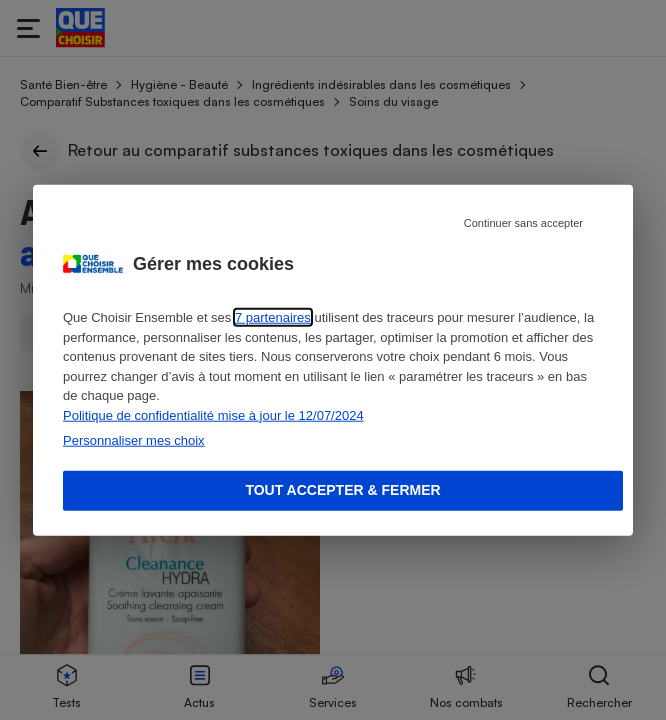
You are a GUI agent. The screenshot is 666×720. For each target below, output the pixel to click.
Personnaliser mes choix (134, 440)
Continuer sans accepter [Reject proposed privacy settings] (523, 223)
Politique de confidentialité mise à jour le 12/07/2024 (213, 414)
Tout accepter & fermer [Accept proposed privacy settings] (342, 490)
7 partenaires (273, 317)
